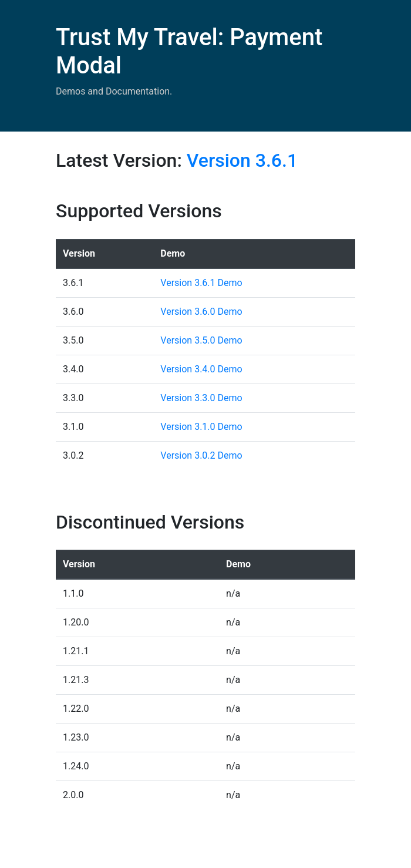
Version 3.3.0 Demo (201, 398)
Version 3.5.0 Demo (201, 340)
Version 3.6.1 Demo (201, 283)
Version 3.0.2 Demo (201, 455)
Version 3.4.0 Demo (201, 369)
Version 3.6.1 (242, 160)
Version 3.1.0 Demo (201, 427)
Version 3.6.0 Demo (201, 312)
